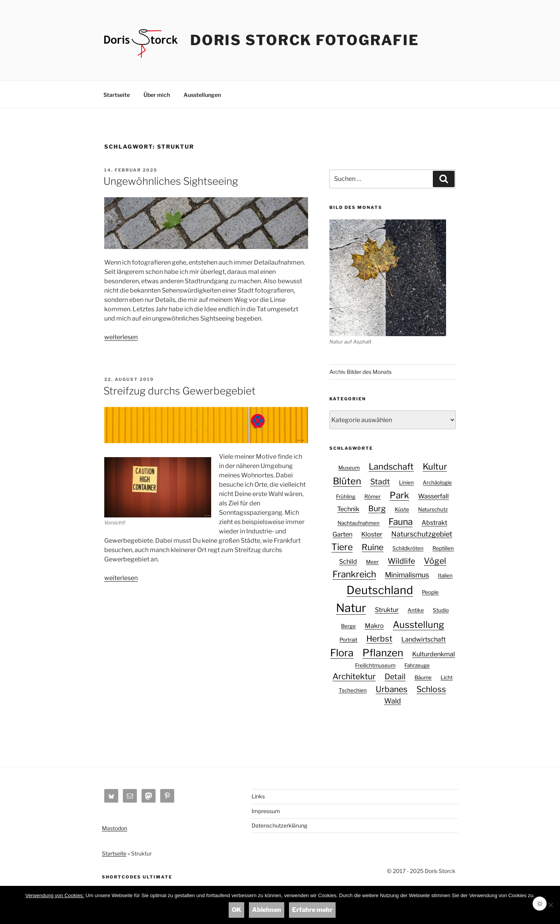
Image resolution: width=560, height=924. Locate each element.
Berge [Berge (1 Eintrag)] (348, 626)
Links (258, 796)
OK (236, 910)
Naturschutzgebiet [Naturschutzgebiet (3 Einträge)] (422, 534)
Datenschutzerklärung (279, 825)
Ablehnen (267, 910)
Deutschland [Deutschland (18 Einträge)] (380, 590)
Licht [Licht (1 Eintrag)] (447, 677)
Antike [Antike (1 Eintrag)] (416, 610)
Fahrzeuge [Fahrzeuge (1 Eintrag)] (417, 665)
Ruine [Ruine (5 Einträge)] (373, 547)
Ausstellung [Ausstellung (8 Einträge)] (418, 625)
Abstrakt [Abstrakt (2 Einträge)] (434, 522)
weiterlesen (121, 337)
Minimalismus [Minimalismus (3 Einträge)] (407, 575)
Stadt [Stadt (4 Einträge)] (380, 482)
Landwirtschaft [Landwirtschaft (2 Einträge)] (423, 639)
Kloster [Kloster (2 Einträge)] (372, 534)
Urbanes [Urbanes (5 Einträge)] (392, 689)
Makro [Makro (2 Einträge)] (374, 626)
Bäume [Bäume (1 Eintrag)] (423, 677)
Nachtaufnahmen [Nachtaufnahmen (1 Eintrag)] (359, 523)
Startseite (117, 95)
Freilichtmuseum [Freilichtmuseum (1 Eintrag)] (375, 665)
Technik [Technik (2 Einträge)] (348, 509)
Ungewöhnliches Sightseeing (171, 181)
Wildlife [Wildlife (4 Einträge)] (401, 561)
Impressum (266, 811)
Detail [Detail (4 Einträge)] (395, 677)
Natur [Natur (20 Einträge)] (351, 608)
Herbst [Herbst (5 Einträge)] (379, 639)
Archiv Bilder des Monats (360, 372)
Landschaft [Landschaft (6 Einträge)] (391, 466)
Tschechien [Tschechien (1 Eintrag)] (353, 690)
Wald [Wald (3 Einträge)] (393, 701)
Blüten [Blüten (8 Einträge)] (347, 481)
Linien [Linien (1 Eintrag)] (406, 482)
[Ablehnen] (550, 905)
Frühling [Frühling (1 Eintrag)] (346, 496)
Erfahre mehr (312, 910)
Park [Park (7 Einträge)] (399, 495)
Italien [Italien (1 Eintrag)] (445, 575)
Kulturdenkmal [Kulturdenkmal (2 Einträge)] (434, 654)
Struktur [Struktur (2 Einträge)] (387, 610)
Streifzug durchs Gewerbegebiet (179, 391)
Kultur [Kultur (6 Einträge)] (435, 466)
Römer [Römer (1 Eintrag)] (373, 496)
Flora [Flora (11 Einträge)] (342, 653)
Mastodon (115, 828)
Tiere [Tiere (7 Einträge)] (342, 547)
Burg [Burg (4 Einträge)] (377, 508)
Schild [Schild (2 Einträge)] (348, 561)
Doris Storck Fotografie (305, 40)
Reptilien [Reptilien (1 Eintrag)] (443, 548)
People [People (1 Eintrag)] (430, 592)
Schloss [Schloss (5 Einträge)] (431, 689)
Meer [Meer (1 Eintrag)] (372, 562)
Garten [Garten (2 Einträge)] (342, 534)
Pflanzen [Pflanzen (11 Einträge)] (383, 653)
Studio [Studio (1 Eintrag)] (441, 610)
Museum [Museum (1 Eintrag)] (349, 468)
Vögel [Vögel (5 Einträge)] (435, 561)
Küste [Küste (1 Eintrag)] (402, 509)
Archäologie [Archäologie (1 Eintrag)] (437, 482)
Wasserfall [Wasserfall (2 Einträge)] (433, 496)
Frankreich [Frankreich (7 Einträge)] (354, 574)
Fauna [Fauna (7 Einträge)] (401, 522)
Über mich (157, 95)
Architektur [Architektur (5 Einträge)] (354, 676)
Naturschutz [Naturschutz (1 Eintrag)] (433, 509)
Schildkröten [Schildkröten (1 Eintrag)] (408, 548)
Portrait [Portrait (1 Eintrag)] (348, 640)
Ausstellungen (202, 95)
